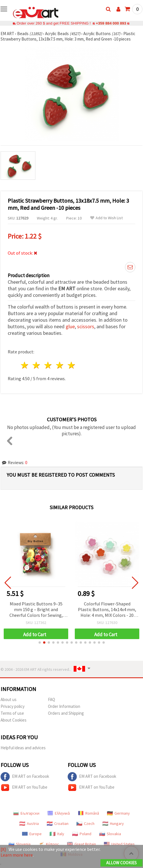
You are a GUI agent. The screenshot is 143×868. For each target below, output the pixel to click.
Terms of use (12, 713)
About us (9, 699)
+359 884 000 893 (111, 23)
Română (88, 813)
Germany (118, 813)
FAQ (52, 699)
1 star (25, 365)
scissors (86, 326)
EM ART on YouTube (24, 788)
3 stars (48, 365)
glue (70, 326)
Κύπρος (49, 844)
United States (119, 844)
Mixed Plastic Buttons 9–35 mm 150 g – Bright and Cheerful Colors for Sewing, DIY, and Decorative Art (99, 610)
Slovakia (110, 834)
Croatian (58, 823)
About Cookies (14, 720)
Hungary (113, 823)
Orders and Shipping (66, 713)
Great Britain (81, 844)
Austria (29, 823)
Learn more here (17, 855)
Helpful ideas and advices (23, 748)
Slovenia (20, 844)
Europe (32, 834)
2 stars (37, 365)
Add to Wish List (106, 218)
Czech (85, 823)
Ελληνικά (59, 813)
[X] (3, 849)
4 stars (60, 365)
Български (26, 813)
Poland (82, 834)
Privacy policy (13, 706)
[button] (40, 643)
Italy (57, 834)
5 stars (71, 365)
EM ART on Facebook (25, 777)
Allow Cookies (121, 863)
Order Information (64, 706)
